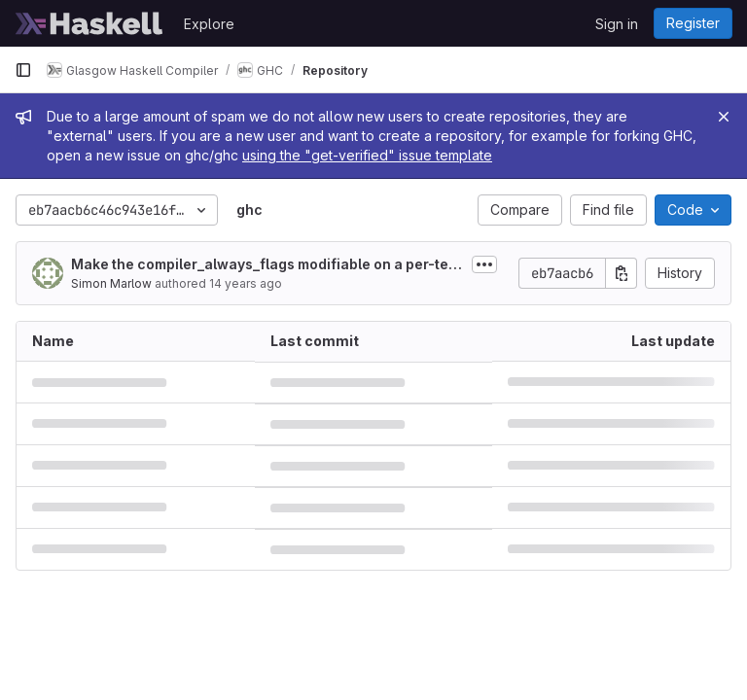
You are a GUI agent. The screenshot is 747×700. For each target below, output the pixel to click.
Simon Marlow (111, 283)
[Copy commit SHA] (622, 273)
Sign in (617, 24)
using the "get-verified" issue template (367, 155)
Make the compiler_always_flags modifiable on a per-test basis (266, 265)
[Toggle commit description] (484, 264)
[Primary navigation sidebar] (23, 70)
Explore (209, 24)
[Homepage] (89, 23)
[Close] (724, 117)
